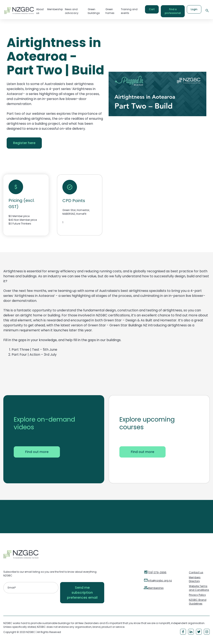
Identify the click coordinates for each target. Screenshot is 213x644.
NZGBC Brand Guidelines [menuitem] (198, 602)
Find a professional (173, 11)
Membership (156, 588)
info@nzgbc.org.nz (160, 580)
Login (194, 9)
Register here (24, 143)
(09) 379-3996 (157, 572)
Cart (152, 9)
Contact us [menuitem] (196, 572)
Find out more (37, 452)
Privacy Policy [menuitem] (197, 595)
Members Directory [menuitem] (195, 579)
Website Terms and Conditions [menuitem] (199, 588)
